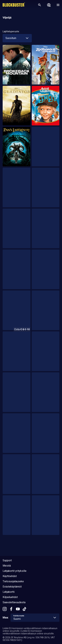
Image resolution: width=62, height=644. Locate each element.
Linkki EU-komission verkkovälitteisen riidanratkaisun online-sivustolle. (28, 632)
